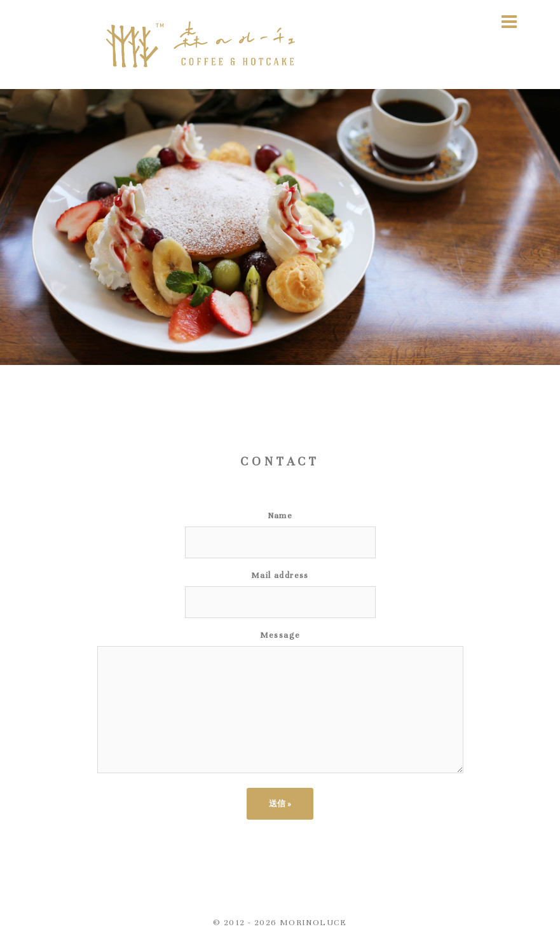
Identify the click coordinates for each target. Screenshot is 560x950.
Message (280, 635)
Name (280, 516)
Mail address (280, 575)
